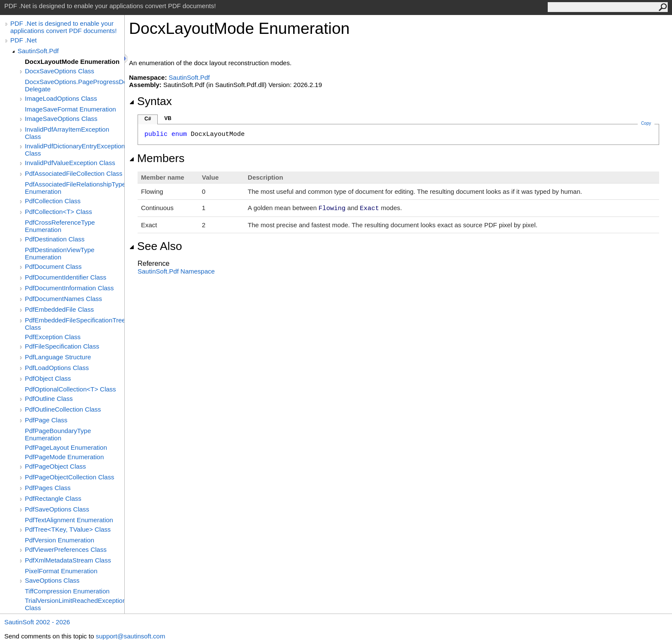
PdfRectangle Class (53, 498)
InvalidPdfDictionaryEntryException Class (75, 150)
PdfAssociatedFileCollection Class (74, 173)
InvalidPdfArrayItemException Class (67, 133)
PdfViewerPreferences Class (66, 549)
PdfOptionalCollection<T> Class (70, 389)
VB (168, 118)
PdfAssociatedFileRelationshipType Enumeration (75, 188)
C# (148, 119)
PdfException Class (53, 337)
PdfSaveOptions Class (57, 509)
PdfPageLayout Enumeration (66, 447)
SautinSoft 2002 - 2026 (37, 622)
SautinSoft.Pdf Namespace (176, 271)
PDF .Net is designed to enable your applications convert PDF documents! (63, 27)
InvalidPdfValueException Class (70, 163)
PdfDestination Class (55, 239)
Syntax (150, 101)
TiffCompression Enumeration (67, 591)
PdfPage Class (46, 420)
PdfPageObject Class (55, 466)
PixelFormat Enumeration (61, 571)
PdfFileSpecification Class (62, 346)
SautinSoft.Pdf (38, 51)
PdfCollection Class (53, 201)
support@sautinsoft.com (130, 636)
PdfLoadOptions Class (57, 368)
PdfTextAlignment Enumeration (69, 520)
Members (157, 158)
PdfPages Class (48, 488)
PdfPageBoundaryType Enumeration (58, 434)
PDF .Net (24, 40)
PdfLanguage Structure (58, 357)
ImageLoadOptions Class (61, 98)
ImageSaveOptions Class (61, 119)
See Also (156, 246)
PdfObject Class (48, 378)
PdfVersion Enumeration (60, 540)
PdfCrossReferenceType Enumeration (60, 226)
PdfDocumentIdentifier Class (66, 277)
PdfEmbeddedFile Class (59, 309)
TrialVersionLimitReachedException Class (75, 604)
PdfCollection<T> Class (58, 212)
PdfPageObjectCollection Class (69, 477)
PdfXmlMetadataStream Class (68, 560)
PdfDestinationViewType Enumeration (60, 253)
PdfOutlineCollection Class (63, 409)
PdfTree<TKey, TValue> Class (68, 529)
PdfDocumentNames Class (63, 299)
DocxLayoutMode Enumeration (72, 62)
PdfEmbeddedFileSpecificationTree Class (75, 324)
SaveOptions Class (52, 580)
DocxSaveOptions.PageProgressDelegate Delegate (75, 85)
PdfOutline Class (49, 399)
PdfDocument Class (53, 266)
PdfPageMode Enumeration (64, 457)
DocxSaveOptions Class (60, 71)
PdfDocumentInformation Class (69, 288)
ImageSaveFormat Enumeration (70, 109)
